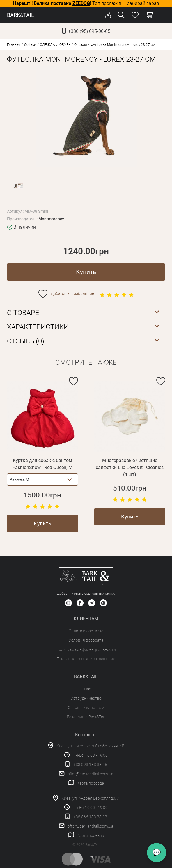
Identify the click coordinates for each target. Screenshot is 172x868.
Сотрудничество (86, 698)
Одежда (80, 45)
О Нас (86, 689)
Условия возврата (86, 640)
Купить (86, 272)
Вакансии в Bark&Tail (86, 717)
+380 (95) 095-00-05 (89, 31)
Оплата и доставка (86, 631)
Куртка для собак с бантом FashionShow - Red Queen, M (42, 464)
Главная (14, 45)
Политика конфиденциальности (86, 649)
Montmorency (51, 219)
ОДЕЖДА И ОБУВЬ (55, 45)
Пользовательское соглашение (86, 659)
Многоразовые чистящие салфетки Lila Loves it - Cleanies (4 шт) (130, 467)
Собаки (30, 45)
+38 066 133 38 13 (90, 817)
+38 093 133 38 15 (90, 765)
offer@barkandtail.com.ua (90, 774)
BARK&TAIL (21, 15)
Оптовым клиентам (86, 708)
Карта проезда (90, 783)
